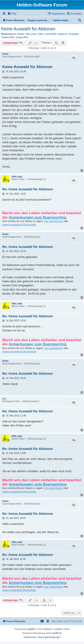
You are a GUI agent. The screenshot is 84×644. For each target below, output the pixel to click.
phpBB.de (57, 633)
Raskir (21, 34)
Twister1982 (8, 37)
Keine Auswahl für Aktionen (28, 29)
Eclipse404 (22, 37)
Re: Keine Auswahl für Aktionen (28, 189)
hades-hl (62, 34)
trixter (5, 54)
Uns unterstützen (53, 221)
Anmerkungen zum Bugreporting (37, 217)
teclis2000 (51, 34)
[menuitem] (12, 14)
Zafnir (41, 34)
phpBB (30, 629)
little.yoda (31, 34)
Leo (4, 399)
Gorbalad (74, 34)
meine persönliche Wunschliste (19, 224)
